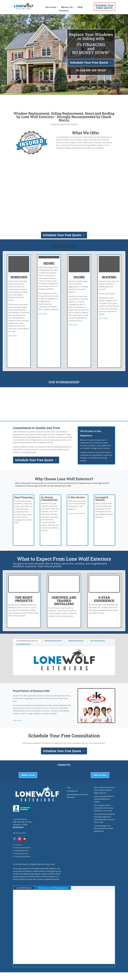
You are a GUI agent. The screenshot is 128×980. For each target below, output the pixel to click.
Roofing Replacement (22, 856)
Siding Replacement (76, 641)
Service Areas (21, 833)
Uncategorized (72, 791)
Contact (64, 11)
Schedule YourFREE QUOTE (104, 7)
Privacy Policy (50, 864)
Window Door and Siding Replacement (53, 888)
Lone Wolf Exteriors (24, 888)
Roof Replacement (23, 644)
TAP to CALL (100, 775)
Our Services (17, 845)
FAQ (80, 7)
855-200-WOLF (96, 70)
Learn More (13, 336)
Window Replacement (53, 641)
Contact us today (28, 607)
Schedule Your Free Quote (89, 62)
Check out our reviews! (77, 513)
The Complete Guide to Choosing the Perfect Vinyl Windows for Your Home (103, 808)
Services (51, 7)
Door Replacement (98, 641)
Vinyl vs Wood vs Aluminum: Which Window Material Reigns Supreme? (104, 790)
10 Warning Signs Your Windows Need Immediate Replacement (104, 828)
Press (69, 787)
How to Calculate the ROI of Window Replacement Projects (104, 799)
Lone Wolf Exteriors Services (27, 641)
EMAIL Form (28, 775)
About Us (67, 7)
